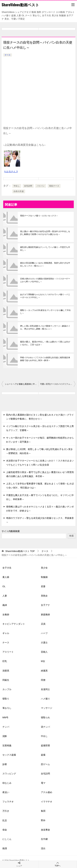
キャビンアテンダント (14, 624)
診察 (5, 764)
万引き (6, 811)
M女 (43, 661)
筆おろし (7, 708)
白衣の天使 (19, 191)
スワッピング (9, 774)
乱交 (5, 820)
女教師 (6, 615)
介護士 (44, 643)
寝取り (6, 699)
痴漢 (5, 848)
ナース (8, 55)
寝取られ (45, 717)
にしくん (7, 839)
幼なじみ (7, 783)
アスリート (8, 652)
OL (4, 586)
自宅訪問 (28, 186)
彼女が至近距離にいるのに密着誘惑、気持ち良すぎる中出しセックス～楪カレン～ (45, 264)
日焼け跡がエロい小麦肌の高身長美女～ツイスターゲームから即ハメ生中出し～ (45, 280)
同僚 (43, 680)
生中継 (44, 839)
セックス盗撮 (9, 755)
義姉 (5, 605)
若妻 (43, 586)
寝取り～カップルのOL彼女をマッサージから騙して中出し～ (45, 312)
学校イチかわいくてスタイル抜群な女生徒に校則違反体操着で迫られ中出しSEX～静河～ (45, 359)
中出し (17, 186)
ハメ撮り (45, 699)
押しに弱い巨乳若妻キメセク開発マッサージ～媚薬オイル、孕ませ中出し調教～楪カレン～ (45, 327)
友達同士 (45, 689)
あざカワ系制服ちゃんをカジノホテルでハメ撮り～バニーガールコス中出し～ (45, 296)
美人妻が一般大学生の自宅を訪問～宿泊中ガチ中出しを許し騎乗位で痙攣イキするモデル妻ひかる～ (45, 233)
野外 (43, 820)
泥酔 (5, 736)
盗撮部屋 (45, 745)
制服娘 (44, 577)
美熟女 (44, 596)
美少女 (44, 568)
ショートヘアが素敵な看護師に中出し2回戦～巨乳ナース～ (22, 384)
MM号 (5, 717)
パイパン (41, 186)
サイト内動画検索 (11, 531)
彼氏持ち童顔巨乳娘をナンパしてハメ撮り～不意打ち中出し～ (45, 249)
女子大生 (7, 568)
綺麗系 (44, 671)
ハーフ (44, 633)
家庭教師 (45, 615)
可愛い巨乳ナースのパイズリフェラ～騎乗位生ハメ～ (58, 384)
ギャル (6, 633)
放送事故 (45, 830)
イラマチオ (47, 802)
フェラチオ (8, 802)
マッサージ (47, 708)
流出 (43, 848)
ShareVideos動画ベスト (20, 5)
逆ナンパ (45, 727)
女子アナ (45, 605)
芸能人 (44, 652)
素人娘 (6, 577)
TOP (20, 551)
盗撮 (43, 755)
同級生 (6, 680)
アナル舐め (47, 792)
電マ (43, 783)
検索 (72, 536)
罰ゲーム (45, 764)
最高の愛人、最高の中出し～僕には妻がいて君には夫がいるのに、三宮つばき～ (45, 343)
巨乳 (5, 661)
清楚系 (6, 671)
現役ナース (54, 186)
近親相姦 (7, 745)
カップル (7, 689)
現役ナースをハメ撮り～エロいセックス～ (39, 216)
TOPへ (58, 864)
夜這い (6, 792)
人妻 (5, 596)
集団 (43, 811)
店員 (43, 624)
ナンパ (6, 727)
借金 (5, 830)
